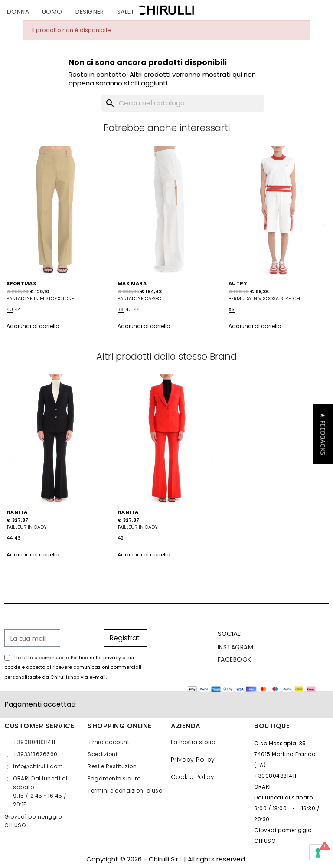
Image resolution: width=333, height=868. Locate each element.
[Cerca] (183, 103)
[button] (323, 434)
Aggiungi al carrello (33, 326)
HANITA (17, 512)
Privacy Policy (193, 760)
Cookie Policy (193, 777)
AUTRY (238, 283)
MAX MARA (132, 283)
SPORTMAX (21, 283)
